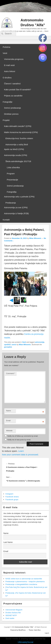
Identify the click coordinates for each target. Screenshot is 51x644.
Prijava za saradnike (13, 96)
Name (8, 411)
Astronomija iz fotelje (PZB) (16, 213)
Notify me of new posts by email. (19, 440)
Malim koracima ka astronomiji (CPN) (21, 132)
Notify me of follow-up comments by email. (23, 436)
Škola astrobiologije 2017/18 (18, 161)
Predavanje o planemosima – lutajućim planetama (25, 582)
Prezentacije (12, 180)
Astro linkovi (10, 71)
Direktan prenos (11, 114)
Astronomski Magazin (14, 610)
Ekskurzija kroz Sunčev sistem (19, 138)
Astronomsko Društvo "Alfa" (25, 627)
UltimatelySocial (26, 642)
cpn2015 (7, 345)
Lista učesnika (13, 167)
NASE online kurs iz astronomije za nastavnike (24, 579)
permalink (8, 347)
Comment (11, 373)
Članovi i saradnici (12, 84)
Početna (6, 47)
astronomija (40, 342)
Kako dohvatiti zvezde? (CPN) (18, 126)
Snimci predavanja (12, 108)
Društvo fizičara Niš (13, 613)
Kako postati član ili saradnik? (18, 90)
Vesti (5, 53)
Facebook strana (12, 497)
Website (9, 431)
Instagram (9, 494)
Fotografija (12, 192)
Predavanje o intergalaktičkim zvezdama (21, 584)
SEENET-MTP (11, 615)
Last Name (8, 542)
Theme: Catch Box (35, 630)
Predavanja (11, 203)
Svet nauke (10, 618)
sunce (14, 345)
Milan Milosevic (35, 238)
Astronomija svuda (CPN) (16, 155)
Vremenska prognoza (14, 59)
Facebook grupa (12, 500)
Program (11, 174)
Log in (47, 633)
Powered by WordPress (18, 630)
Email (8, 421)
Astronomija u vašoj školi (17, 144)
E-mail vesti (9, 65)
